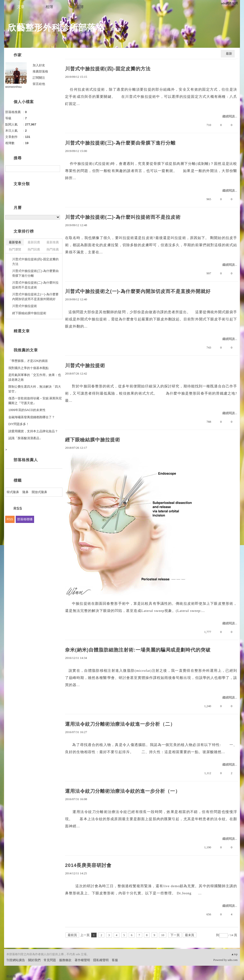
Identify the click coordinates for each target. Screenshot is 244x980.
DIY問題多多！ (19, 424)
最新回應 (34, 242)
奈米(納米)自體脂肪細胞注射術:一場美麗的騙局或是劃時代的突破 (138, 650)
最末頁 (190, 935)
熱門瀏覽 (15, 249)
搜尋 (56, 169)
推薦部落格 (40, 71)
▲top (234, 954)
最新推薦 (53, 242)
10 (163, 935)
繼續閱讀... (230, 116)
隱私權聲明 (101, 960)
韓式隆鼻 (13, 492)
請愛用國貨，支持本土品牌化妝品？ (33, 431)
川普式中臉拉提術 (85, 365)
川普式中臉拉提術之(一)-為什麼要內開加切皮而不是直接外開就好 (138, 291)
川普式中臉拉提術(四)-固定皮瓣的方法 (108, 69)
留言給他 (39, 84)
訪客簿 (78, 7)
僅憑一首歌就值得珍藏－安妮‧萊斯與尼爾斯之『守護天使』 (35, 401)
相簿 (49, 7)
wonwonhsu (13, 87)
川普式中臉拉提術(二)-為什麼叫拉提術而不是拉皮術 (123, 217)
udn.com (233, 960)
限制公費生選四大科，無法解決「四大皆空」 (35, 389)
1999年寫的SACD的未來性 (27, 410)
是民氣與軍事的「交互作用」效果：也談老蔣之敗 (35, 377)
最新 (229, 54)
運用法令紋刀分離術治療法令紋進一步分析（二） (120, 724)
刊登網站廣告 (16, 960)
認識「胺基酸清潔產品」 (25, 438)
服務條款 (65, 960)
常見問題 (50, 960)
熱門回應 (34, 249)
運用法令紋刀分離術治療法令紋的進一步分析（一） (123, 791)
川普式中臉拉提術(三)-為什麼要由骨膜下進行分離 (120, 143)
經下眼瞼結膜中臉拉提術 (93, 440)
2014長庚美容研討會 (88, 865)
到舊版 (116, 29)
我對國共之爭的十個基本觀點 (28, 368)
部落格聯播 (25, 519)
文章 (21, 7)
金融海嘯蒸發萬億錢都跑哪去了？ (32, 417)
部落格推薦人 (26, 460)
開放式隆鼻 (39, 492)
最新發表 (15, 242)
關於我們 (34, 960)
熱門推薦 (53, 249)
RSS (10, 519)
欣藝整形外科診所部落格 (56, 28)
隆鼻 (25, 492)
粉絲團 (11, 976)
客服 (115, 960)
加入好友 (39, 65)
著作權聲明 (82, 960)
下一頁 (175, 935)
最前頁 (72, 935)
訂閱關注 (39, 78)
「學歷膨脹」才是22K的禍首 (28, 361)
